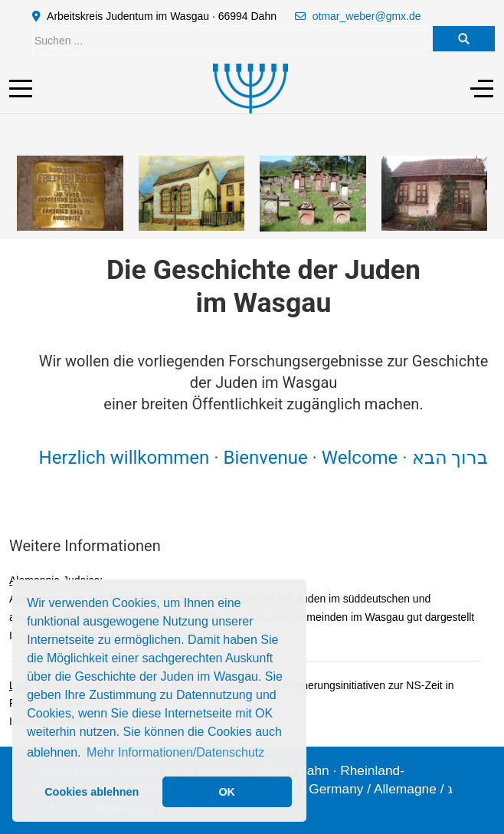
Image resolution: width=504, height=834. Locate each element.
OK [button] (227, 792)
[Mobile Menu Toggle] (21, 88)
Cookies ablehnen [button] (92, 792)
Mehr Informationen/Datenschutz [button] (175, 752)
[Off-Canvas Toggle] (482, 88)
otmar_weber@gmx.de (367, 16)
